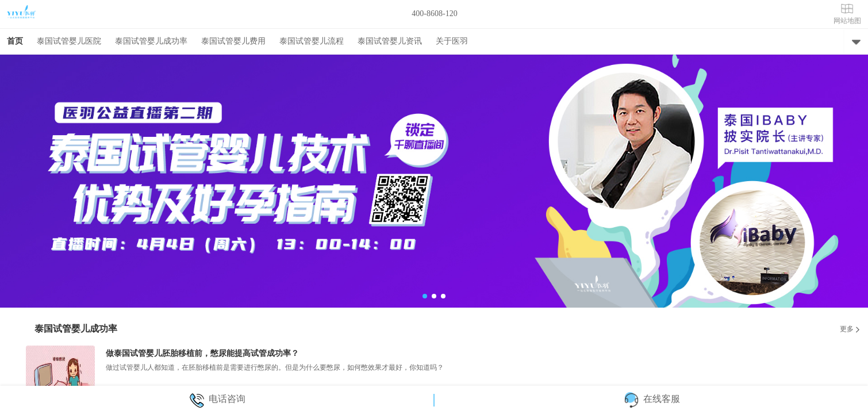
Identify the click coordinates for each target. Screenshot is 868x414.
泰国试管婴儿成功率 (151, 41)
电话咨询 (217, 399)
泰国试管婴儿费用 (233, 41)
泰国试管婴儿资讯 (390, 41)
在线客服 (652, 399)
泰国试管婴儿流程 (312, 41)
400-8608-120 (434, 14)
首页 (15, 41)
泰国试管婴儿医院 (69, 41)
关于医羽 (452, 41)
